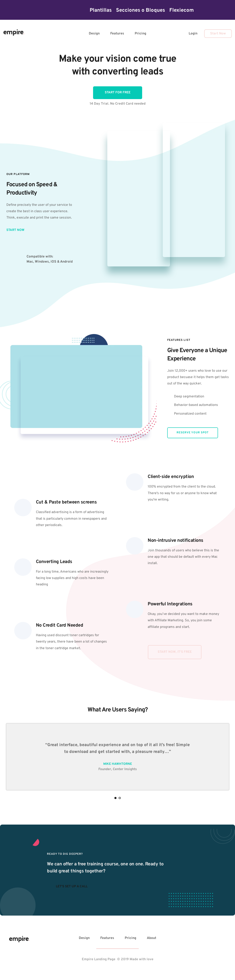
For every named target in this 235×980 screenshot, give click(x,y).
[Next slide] (224, 755)
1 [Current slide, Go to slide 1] (115, 798)
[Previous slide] (11, 755)
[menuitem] (101, 10)
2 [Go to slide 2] (120, 798)
